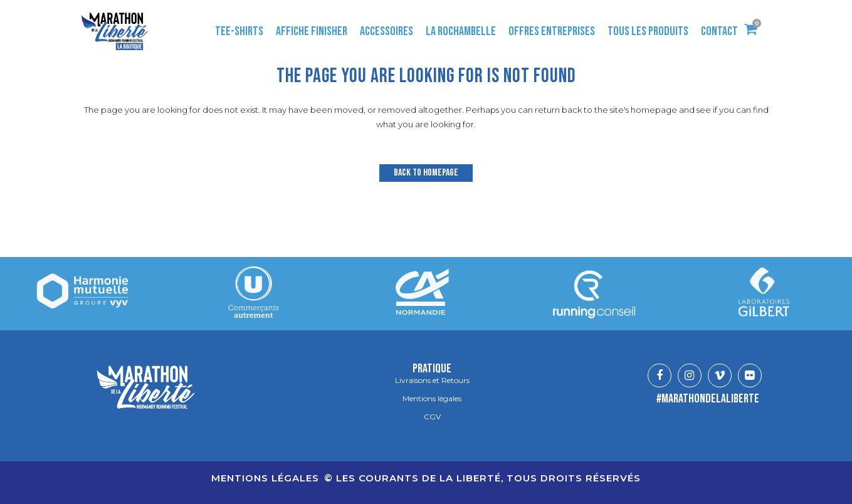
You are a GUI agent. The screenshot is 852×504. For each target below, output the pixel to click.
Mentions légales (432, 399)
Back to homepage (426, 173)
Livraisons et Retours (432, 381)
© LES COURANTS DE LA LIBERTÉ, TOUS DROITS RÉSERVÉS (482, 478)
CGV (432, 417)
